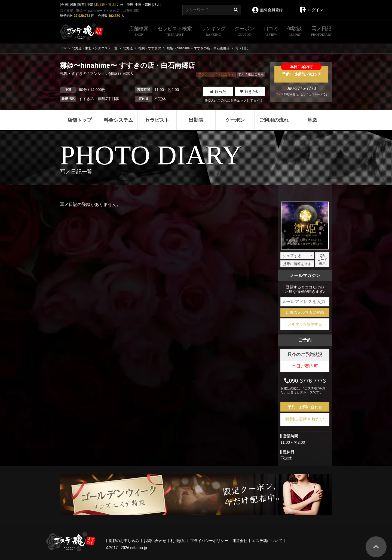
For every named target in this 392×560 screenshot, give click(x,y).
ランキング (213, 32)
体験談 (295, 32)
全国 (65, 5)
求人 (157, 5)
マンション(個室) (104, 74)
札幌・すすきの (74, 74)
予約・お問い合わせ (301, 71)
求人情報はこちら (251, 74)
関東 (73, 5)
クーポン (244, 32)
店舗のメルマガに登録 (305, 312)
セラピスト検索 (175, 32)
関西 (81, 5)
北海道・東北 (105, 5)
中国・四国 (143, 5)
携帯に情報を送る (297, 264)
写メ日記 (322, 32)
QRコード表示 (322, 260)
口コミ (271, 32)
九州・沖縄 (125, 5)
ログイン (311, 6)
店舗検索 (139, 32)
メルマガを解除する (305, 324)
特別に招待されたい (305, 419)
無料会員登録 (267, 6)
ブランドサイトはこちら (216, 74)
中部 (90, 5)
